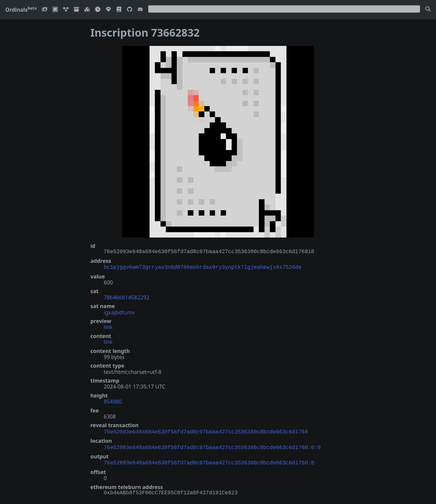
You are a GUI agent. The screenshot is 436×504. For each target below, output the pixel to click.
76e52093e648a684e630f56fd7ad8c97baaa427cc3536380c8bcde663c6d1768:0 (209, 460)
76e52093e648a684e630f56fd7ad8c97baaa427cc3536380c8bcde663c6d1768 (206, 431)
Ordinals (21, 10)
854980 (113, 401)
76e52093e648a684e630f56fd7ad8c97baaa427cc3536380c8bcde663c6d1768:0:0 (212, 446)
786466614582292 (126, 297)
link (108, 326)
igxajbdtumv (119, 312)
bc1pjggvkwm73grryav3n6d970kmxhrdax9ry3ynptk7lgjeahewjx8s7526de (203, 267)
